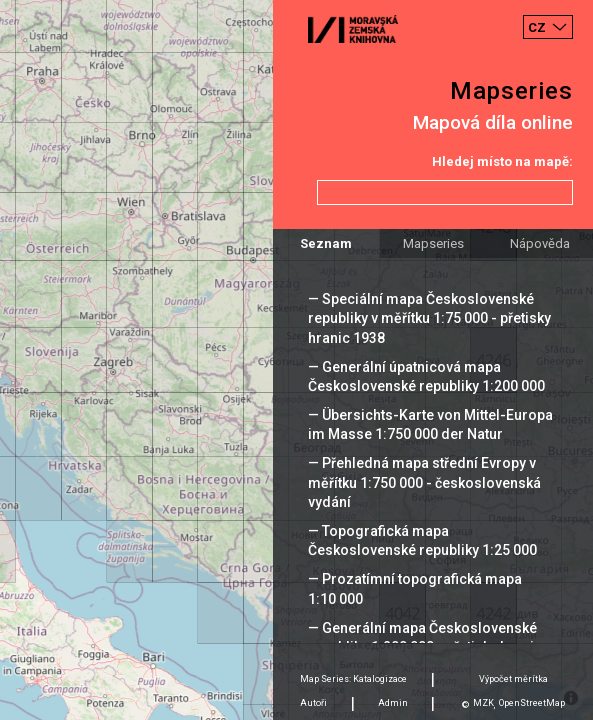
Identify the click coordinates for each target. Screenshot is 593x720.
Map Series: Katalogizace (353, 679)
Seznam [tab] (326, 243)
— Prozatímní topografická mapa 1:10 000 (415, 588)
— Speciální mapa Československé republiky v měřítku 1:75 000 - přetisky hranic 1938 (429, 318)
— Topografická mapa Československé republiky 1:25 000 (422, 540)
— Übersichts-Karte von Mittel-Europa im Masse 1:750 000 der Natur (430, 424)
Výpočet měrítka (513, 679)
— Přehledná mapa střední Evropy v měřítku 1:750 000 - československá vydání (424, 482)
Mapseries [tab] (433, 243)
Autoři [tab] (313, 703)
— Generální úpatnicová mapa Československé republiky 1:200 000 (426, 376)
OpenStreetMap (532, 703)
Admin (393, 703)
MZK (483, 703)
